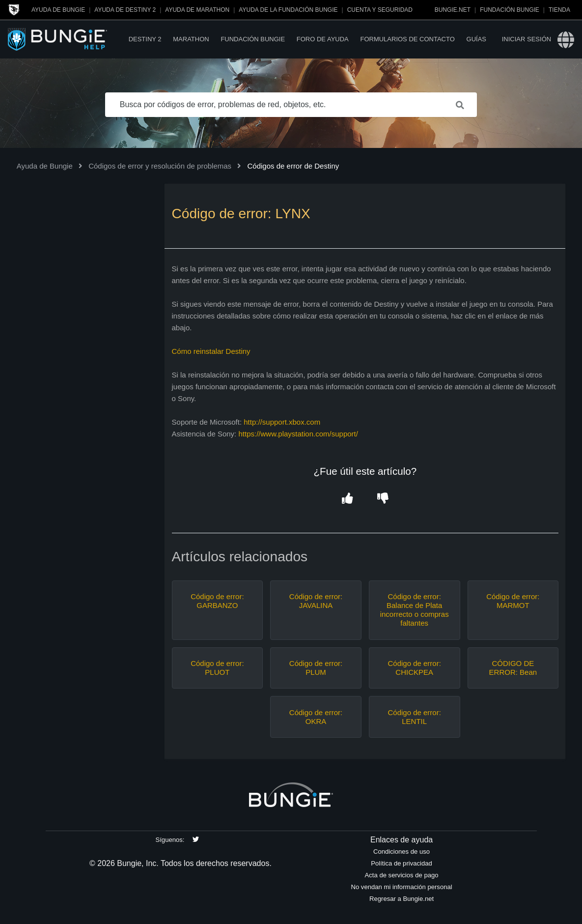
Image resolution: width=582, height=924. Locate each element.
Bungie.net (453, 10)
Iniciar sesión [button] (527, 39)
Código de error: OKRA (316, 717)
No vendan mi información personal (401, 887)
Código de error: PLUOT (217, 668)
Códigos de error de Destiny (293, 166)
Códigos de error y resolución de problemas (160, 166)
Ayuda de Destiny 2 (125, 10)
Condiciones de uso (402, 852)
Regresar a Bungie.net (402, 899)
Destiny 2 (145, 39)
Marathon (191, 39)
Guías (476, 39)
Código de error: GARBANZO (217, 601)
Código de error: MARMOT (513, 601)
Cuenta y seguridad (380, 10)
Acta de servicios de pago (402, 875)
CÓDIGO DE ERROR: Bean (513, 668)
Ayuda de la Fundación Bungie (288, 10)
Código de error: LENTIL (414, 717)
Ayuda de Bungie (58, 10)
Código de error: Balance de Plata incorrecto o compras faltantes (415, 610)
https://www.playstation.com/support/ (298, 434)
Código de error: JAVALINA (316, 601)
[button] (347, 499)
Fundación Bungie (510, 10)
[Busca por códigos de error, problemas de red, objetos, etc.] (291, 105)
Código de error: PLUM (316, 668)
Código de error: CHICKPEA (414, 668)
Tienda (559, 10)
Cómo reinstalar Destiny (211, 351)
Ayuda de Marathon (197, 10)
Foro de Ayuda (323, 39)
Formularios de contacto (407, 39)
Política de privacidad (402, 863)
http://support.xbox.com (283, 422)
